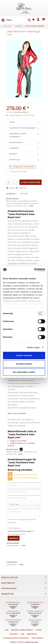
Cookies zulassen (24, 355)
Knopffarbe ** (24, 148)
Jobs (6, 630)
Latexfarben (12, 562)
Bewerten (22, 188)
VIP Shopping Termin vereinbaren (16, 638)
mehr (31, 206)
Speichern (14, 538)
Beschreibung (12, 199)
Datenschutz (32, 634)
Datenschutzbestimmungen (20, 531)
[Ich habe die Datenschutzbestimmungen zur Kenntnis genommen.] (9, 528)
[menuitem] (6, 20)
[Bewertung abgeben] (24, 504)
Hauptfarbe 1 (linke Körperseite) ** (24, 128)
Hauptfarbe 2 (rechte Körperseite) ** (24, 135)
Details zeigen (33, 347)
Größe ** (24, 122)
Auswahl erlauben (24, 364)
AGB (22, 634)
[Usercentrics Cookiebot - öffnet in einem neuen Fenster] (34, 270)
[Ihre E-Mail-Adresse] (24, 491)
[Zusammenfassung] (24, 498)
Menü (7, 20)
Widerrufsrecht (37, 638)
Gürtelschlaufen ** (24, 142)
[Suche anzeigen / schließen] (29, 20)
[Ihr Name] (24, 485)
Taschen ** (24, 154)
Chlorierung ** (24, 160)
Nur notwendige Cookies (24, 372)
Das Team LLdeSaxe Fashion (22, 630)
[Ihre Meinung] (24, 512)
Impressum (14, 634)
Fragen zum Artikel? (17, 441)
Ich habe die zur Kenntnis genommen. (21, 531)
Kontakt (39, 630)
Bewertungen (12, 449)
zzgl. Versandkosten (21, 112)
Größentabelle (13, 543)
